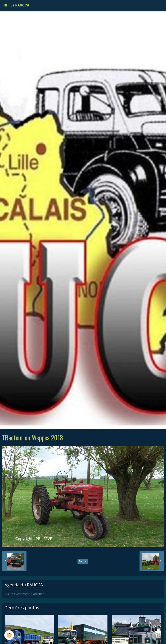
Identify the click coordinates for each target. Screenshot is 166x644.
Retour (83, 561)
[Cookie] (9, 635)
